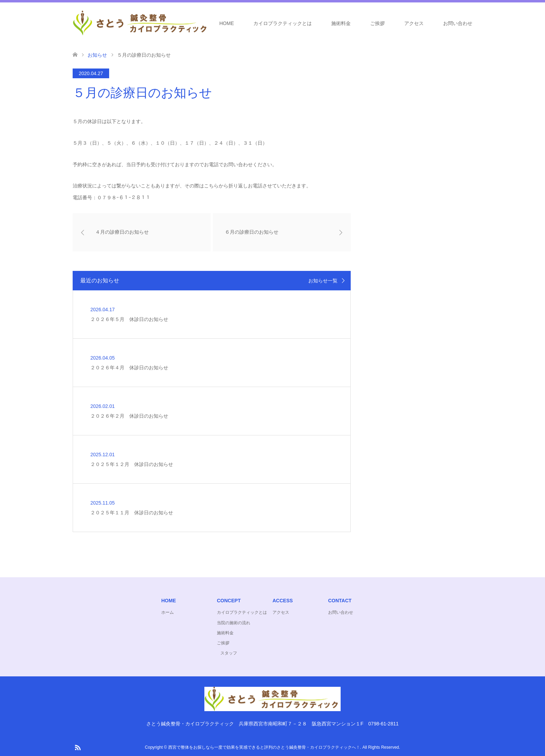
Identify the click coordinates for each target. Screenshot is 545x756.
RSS (78, 747)
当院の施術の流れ (234, 623)
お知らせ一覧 (323, 281)
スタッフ (229, 653)
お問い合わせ (458, 23)
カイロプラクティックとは (283, 23)
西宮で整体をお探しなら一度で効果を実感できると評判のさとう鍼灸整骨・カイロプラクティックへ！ (264, 747)
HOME (227, 23)
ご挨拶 (377, 23)
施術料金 (341, 23)
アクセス (414, 23)
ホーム (168, 612)
